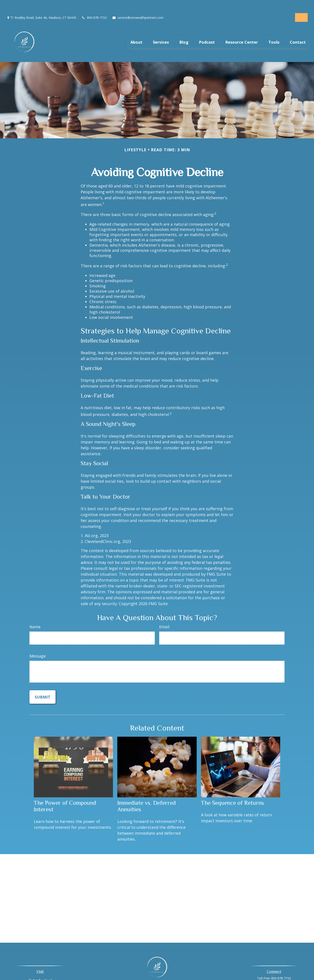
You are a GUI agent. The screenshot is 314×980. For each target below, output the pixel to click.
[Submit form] (43, 687)
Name (35, 617)
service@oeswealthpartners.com (138, 4)
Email (164, 617)
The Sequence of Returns (233, 793)
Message (38, 646)
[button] (136, 30)
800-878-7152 (94, 4)
